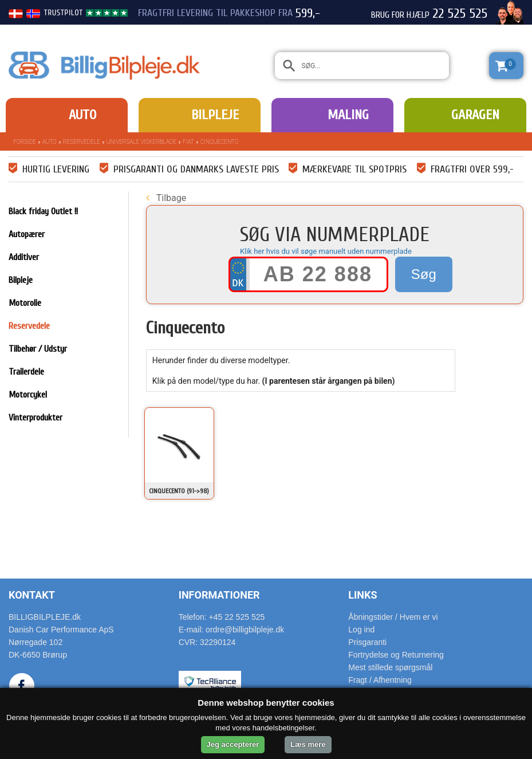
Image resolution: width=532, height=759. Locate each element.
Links (362, 595)
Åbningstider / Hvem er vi (393, 617)
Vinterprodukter (36, 418)
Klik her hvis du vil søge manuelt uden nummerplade (326, 251)
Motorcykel (28, 395)
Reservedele (82, 142)
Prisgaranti (367, 642)
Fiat (188, 142)
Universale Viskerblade (141, 142)
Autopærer (27, 234)
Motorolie (25, 303)
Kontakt (32, 595)
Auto (82, 115)
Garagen (475, 115)
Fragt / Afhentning (380, 680)
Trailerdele (26, 372)
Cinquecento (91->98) (179, 491)
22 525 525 (460, 14)
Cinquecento (220, 142)
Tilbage (166, 198)
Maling (348, 115)
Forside (25, 142)
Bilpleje (215, 115)
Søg (424, 274)
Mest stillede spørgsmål (390, 667)
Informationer (219, 595)
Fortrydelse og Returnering (396, 655)
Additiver (24, 257)
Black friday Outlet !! (43, 211)
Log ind (361, 630)
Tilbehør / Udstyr (38, 349)
